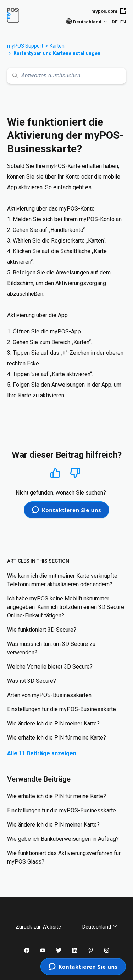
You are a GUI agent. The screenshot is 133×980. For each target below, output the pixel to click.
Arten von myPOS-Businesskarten (49, 695)
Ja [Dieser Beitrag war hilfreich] (56, 473)
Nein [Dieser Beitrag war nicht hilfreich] (75, 473)
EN (123, 22)
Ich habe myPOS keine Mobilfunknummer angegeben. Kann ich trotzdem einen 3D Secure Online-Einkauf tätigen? (66, 607)
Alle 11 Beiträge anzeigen (42, 753)
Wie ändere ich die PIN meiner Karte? (53, 723)
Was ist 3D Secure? (32, 681)
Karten (57, 46)
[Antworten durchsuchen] (66, 76)
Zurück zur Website (44, 927)
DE (115, 22)
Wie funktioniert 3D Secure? (42, 630)
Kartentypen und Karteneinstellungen (57, 53)
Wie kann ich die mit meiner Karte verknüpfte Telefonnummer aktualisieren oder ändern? (62, 580)
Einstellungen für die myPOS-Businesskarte (62, 709)
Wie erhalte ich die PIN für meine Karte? (57, 738)
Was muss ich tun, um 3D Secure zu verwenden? (51, 648)
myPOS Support (25, 46)
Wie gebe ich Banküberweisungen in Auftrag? (63, 839)
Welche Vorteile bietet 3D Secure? (50, 667)
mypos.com (109, 11)
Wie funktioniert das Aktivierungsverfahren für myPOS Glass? (64, 857)
